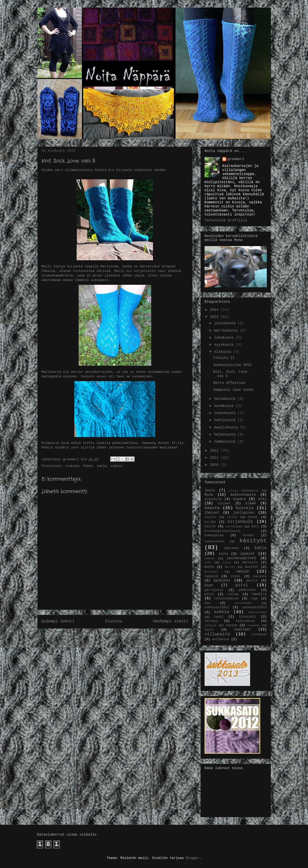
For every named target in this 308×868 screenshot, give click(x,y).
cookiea (72, 466)
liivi (227, 562)
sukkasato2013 (254, 607)
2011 (215, 458)
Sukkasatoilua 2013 (232, 365)
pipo (209, 585)
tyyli (209, 630)
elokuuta (224, 352)
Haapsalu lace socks (233, 390)
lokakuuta (225, 338)
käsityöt (253, 541)
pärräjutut (214, 590)
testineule (245, 621)
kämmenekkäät (215, 541)
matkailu (250, 562)
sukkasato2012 (217, 607)
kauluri (211, 517)
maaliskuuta (227, 427)
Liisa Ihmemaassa (244, 491)
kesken (232, 517)
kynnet (248, 535)
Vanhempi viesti (170, 621)
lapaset (247, 554)
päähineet (248, 590)
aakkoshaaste (243, 495)
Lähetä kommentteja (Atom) (122, 634)
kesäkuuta (225, 406)
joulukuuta (226, 323)
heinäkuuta (226, 399)
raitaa (233, 594)
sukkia (116, 466)
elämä (250, 503)
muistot (252, 567)
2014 (215, 310)
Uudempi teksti (58, 621)
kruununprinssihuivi (223, 531)
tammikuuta (226, 442)
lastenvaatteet (241, 558)
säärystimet (257, 612)
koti (255, 527)
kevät (253, 517)
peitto (252, 581)
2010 (215, 465)
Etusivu (114, 621)
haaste (212, 508)
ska (207, 603)
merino (230, 567)
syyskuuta (225, 345)
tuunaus (254, 625)
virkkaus (259, 635)
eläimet (224, 504)
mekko (209, 567)
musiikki (211, 572)
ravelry (259, 594)
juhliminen (244, 513)
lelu (208, 562)
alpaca (239, 499)
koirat (210, 527)
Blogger (193, 858)
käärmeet (232, 548)
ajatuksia (213, 499)
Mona (209, 495)
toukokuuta (226, 413)
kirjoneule (240, 522)
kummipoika (214, 535)
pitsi (242, 585)
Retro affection (229, 383)
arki (262, 499)
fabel (88, 466)
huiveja (245, 508)
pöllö (209, 594)
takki (219, 617)
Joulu (210, 490)
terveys (211, 621)
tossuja (211, 625)
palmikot (222, 580)
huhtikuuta (226, 420)
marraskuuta (227, 331)
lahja (102, 466)
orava (236, 576)
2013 (215, 317)
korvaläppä (234, 527)
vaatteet (242, 630)
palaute (260, 576)
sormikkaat (244, 603)
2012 (215, 451)
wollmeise (221, 639)
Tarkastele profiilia (226, 220)
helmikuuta (226, 435)
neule (243, 571)
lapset (210, 558)
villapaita (217, 634)
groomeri (236, 159)
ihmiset (212, 513)
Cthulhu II (224, 358)
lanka (223, 554)
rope (254, 599)
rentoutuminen (226, 599)
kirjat (210, 522)
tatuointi (248, 617)
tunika (231, 625)
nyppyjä (211, 576)
